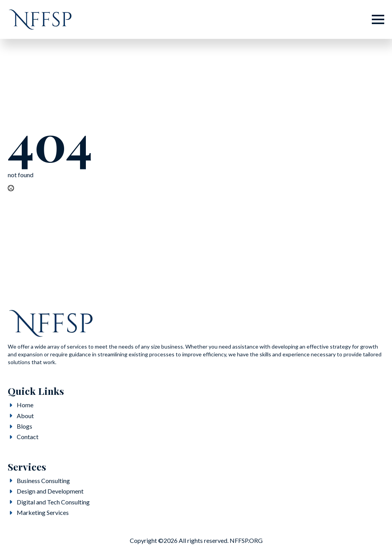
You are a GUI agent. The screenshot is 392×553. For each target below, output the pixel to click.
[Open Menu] (378, 19)
